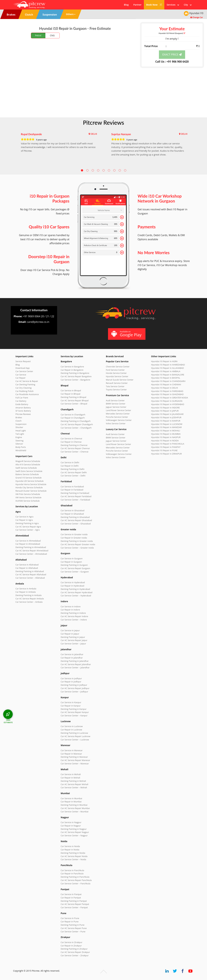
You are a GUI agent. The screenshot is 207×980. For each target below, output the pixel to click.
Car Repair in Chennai (71, 442)
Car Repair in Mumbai (71, 802)
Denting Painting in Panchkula (75, 877)
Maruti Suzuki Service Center (120, 380)
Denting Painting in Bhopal (74, 397)
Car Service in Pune (70, 918)
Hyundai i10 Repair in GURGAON (167, 401)
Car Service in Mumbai (71, 798)
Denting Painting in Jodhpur (74, 685)
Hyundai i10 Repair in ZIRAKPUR (166, 454)
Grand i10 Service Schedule (29, 478)
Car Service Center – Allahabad (30, 578)
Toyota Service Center (116, 390)
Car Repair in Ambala (26, 592)
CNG (52, 35)
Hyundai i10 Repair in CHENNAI (166, 384)
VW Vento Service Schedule (29, 497)
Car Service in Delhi (70, 462)
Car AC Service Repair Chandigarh (77, 424)
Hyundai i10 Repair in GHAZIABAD (167, 394)
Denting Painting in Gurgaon (74, 565)
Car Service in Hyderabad (73, 582)
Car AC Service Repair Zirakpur (75, 952)
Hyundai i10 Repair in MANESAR (166, 427)
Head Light (21, 431)
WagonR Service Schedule (28, 461)
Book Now (154, 5)
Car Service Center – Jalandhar (75, 667)
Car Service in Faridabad (72, 487)
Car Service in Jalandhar (72, 654)
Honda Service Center (116, 373)
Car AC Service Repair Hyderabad (77, 592)
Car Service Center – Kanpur (74, 716)
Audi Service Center (115, 400)
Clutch (19, 421)
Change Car (197, 17)
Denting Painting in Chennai (74, 445)
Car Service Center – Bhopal (74, 404)
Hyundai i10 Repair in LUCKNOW (167, 424)
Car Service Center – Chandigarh (76, 428)
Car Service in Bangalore (72, 367)
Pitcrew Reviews (104, 122)
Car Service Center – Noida (74, 859)
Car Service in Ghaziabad (73, 510)
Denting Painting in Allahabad (30, 571)
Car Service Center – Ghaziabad (76, 524)
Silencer (19, 444)
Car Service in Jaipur (70, 630)
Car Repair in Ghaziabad (72, 514)
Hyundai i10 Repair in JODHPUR (166, 417)
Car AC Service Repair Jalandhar (76, 664)
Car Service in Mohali (71, 774)
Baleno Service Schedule (27, 474)
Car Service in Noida (70, 846)
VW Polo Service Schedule (28, 494)
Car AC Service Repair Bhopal (75, 400)
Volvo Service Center (116, 423)
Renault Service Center (117, 383)
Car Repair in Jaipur (70, 634)
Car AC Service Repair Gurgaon (76, 568)
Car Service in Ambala (26, 589)
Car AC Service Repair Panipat (75, 904)
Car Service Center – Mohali (74, 787)
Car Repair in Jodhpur (71, 682)
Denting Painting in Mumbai (74, 805)
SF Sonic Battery (23, 411)
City (188, 5)
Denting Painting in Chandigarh (76, 421)
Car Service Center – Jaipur (73, 644)
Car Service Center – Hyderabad (76, 596)
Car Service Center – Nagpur (74, 835)
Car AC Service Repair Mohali (75, 784)
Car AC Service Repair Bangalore (76, 376)
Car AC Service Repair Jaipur (74, 640)
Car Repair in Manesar (71, 754)
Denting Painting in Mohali (73, 781)
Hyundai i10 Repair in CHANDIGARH (168, 381)
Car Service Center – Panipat (74, 907)
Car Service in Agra (25, 517)
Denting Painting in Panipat (74, 901)
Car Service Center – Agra (28, 530)
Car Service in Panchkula (72, 870)
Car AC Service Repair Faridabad (76, 496)
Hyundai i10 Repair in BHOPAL (166, 378)
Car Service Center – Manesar (75, 764)
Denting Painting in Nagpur (74, 829)
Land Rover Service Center (119, 410)
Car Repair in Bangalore (72, 370)
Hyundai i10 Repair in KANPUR (166, 421)
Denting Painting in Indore (73, 613)
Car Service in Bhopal (71, 390)
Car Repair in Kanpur (71, 706)
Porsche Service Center (117, 417)
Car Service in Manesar (72, 750)
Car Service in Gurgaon (72, 558)
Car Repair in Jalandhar (72, 658)
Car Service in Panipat (71, 894)
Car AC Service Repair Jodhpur (75, 688)
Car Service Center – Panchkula (76, 883)
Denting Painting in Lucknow (74, 733)
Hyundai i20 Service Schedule (30, 481)
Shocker (19, 427)
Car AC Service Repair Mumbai (75, 808)
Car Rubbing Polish (25, 391)
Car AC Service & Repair (27, 381)
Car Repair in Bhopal (71, 394)
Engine (19, 437)
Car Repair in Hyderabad (72, 586)
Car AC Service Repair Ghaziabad (76, 520)
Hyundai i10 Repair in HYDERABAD (168, 404)
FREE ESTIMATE (8, 721)
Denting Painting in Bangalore (75, 373)
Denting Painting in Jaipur (73, 637)
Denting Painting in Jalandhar (75, 661)
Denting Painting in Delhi (73, 469)
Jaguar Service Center (116, 407)
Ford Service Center (115, 370)
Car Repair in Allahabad (27, 568)
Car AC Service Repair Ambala (30, 599)
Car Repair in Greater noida (74, 538)
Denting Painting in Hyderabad (75, 589)
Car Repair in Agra (24, 520)
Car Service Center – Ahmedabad (31, 554)
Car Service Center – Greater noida (77, 548)
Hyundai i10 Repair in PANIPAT (166, 447)
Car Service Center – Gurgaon (75, 572)
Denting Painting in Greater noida (77, 541)
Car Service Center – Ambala (29, 602)
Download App (23, 368)
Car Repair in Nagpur (71, 826)
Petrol (38, 35)
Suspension (21, 424)
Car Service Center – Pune (73, 932)
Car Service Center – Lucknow (75, 740)
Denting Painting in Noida (73, 853)
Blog (126, 5)
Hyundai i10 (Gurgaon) (172, 33)
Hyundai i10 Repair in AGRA (164, 361)
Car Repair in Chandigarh (73, 418)
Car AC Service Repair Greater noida (78, 544)
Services (173, 5)
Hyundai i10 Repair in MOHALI (166, 431)
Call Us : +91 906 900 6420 (172, 62)
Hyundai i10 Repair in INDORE (166, 408)
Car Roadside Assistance (27, 394)
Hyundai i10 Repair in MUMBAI (166, 434)
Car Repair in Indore (70, 610)
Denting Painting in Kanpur (74, 709)
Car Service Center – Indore (74, 620)
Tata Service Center (115, 386)
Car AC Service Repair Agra (28, 527)
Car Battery (21, 401)
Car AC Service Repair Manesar (76, 760)
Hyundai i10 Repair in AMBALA (166, 371)
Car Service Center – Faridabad (75, 500)
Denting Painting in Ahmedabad (31, 547)
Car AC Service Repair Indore (74, 616)
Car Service (21, 375)
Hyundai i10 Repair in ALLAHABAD (168, 368)
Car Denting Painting (25, 384)
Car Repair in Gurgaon (71, 562)
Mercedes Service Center (118, 414)
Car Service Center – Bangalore (76, 380)
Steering (20, 441)
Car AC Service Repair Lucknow (76, 736)
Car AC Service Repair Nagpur (75, 832)
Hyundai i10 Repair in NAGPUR (166, 437)
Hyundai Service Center (117, 376)
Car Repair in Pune (70, 922)
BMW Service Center (116, 404)
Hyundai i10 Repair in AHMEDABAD (168, 365)
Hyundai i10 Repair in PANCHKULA (168, 444)
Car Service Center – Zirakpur (75, 955)
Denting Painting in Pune (73, 925)
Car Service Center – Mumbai (75, 812)
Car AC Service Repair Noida (74, 856)
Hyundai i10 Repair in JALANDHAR (167, 414)
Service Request (23, 361)
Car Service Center (24, 371)
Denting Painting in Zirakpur (74, 949)
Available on (126, 334)
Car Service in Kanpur (71, 702)
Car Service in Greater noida (74, 534)
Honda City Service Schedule (29, 487)
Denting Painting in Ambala (29, 595)
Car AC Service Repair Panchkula (76, 880)
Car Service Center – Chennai (75, 452)
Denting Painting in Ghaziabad (75, 517)
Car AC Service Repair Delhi (74, 472)
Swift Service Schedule (26, 468)
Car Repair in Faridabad (72, 490)
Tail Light (20, 434)
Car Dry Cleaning (24, 388)
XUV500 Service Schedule (28, 501)
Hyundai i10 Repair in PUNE (164, 450)
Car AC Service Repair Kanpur (75, 712)
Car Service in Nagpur (71, 822)
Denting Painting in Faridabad (75, 493)
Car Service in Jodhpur (71, 678)
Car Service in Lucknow (72, 726)
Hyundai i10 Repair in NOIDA (165, 441)
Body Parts (21, 447)
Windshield (21, 450)
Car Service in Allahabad (27, 565)
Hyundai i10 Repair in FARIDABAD (167, 391)
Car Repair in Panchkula (72, 874)
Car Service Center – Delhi (73, 476)
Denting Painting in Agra (27, 523)
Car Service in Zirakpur (72, 942)
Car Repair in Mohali (70, 778)
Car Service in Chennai (71, 438)
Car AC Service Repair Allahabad (31, 574)
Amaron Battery (23, 408)
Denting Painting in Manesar (74, 757)
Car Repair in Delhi (70, 466)
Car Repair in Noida (70, 850)
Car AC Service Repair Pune (74, 928)
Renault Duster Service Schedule (31, 491)
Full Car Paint (22, 398)
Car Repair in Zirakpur (71, 946)
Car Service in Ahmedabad (28, 541)
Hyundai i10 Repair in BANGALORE (168, 375)
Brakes (19, 417)
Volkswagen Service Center (119, 420)
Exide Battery (22, 404)
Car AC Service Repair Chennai (75, 448)
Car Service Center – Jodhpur (74, 692)
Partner (137, 5)
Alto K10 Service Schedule (28, 464)
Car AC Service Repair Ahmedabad (32, 551)
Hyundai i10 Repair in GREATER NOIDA (170, 398)
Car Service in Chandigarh (73, 415)
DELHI (94, 134)
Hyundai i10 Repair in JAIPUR (165, 411)
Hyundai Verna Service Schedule (31, 484)
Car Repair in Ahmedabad (28, 544)
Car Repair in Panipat (71, 898)
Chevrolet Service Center (118, 367)
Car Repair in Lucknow (71, 730)
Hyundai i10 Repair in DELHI (165, 388)
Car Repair (21, 378)
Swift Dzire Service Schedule (29, 471)
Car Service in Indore (71, 606)
